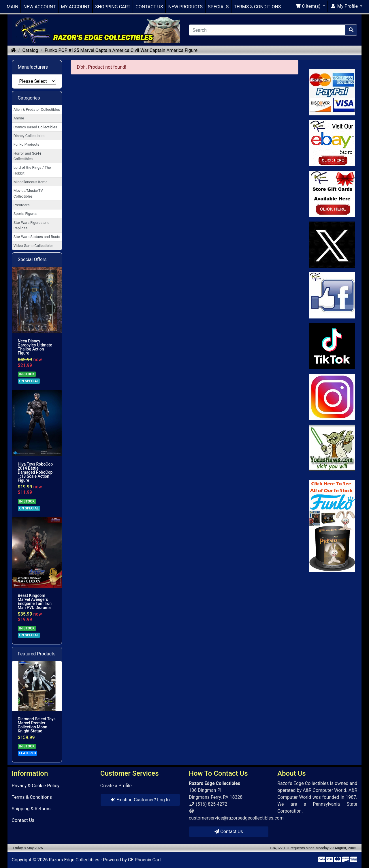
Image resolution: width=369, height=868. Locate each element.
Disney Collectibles (29, 136)
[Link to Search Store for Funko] (332, 526)
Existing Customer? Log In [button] (140, 800)
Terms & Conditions (32, 797)
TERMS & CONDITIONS (257, 7)
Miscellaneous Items (31, 182)
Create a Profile (116, 786)
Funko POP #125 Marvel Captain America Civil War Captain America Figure (121, 50)
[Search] (267, 30)
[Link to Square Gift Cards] (332, 194)
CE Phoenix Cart (145, 860)
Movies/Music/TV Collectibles (28, 193)
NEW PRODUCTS (185, 7)
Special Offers (32, 259)
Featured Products (37, 654)
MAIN (12, 7)
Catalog (30, 50)
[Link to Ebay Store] (332, 143)
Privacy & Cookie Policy (36, 786)
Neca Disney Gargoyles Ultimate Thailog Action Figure (35, 347)
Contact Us (23, 820)
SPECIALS (218, 7)
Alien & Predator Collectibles (37, 109)
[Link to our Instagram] (332, 397)
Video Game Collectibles (34, 246)
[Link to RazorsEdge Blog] (332, 346)
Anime (19, 118)
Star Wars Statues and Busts (37, 237)
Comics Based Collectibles (35, 127)
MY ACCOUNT (75, 7)
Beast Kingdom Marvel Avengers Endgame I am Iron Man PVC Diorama (35, 601)
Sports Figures (26, 214)
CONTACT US (149, 7)
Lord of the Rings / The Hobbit (32, 170)
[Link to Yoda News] (332, 448)
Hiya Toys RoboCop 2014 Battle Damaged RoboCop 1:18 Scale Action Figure (35, 472)
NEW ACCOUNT (39, 7)
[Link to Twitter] (332, 245)
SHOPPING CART (113, 7)
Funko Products (26, 144)
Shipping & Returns (31, 809)
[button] (310, 6)
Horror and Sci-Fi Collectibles (27, 156)
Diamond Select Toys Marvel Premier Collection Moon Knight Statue (37, 725)
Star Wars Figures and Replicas (32, 225)
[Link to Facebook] (332, 295)
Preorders (22, 205)
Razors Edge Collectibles (74, 860)
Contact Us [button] (229, 832)
